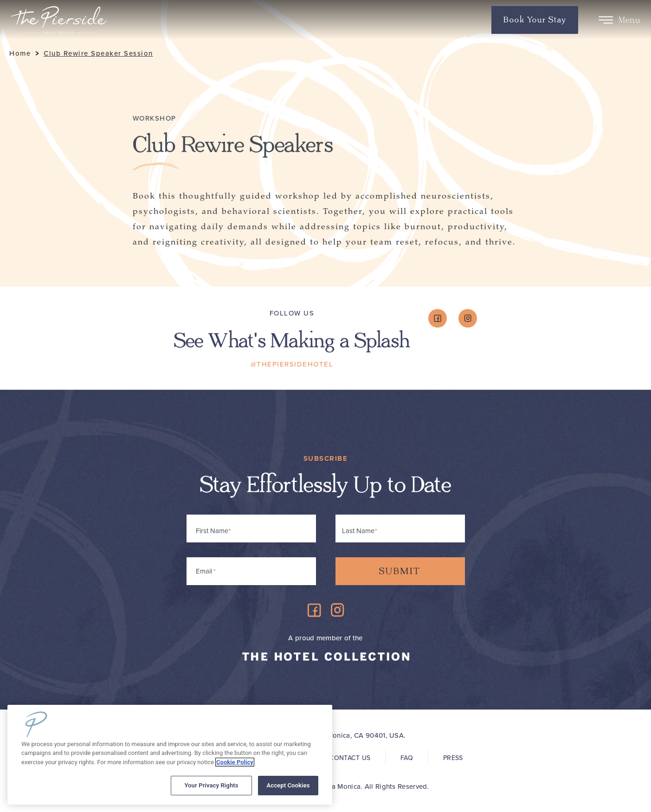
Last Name (358, 531)
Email (206, 570)
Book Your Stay (535, 20)
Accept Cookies (288, 785)
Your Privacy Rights (211, 785)
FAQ (407, 758)
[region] (170, 755)
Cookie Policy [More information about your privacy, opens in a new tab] (235, 762)
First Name (212, 531)
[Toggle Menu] (606, 20)
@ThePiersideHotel (292, 364)
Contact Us (350, 758)
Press (453, 758)
